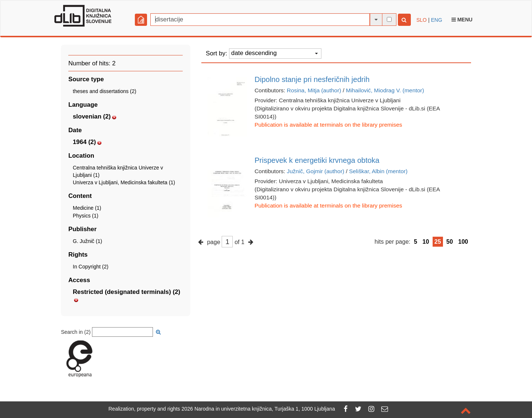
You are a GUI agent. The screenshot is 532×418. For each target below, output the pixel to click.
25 (438, 242)
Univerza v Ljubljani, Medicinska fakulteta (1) (124, 182)
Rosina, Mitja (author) (314, 90)
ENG (436, 20)
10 (426, 242)
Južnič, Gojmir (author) (316, 171)
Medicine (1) (87, 208)
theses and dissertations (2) (105, 91)
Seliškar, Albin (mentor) (378, 171)
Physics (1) (86, 216)
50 (450, 242)
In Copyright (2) (91, 267)
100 (463, 242)
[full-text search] (389, 19)
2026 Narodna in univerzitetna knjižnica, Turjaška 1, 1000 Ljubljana (258, 409)
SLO (422, 20)
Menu (462, 20)
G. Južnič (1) (87, 241)
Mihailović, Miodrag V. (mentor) (385, 90)
